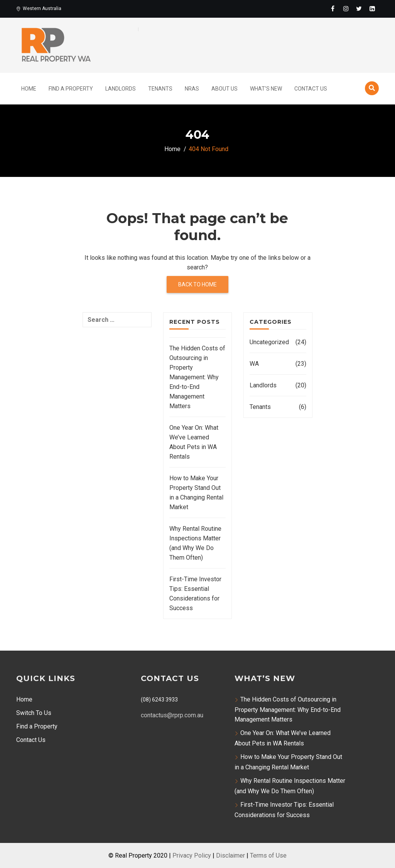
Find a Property (37, 726)
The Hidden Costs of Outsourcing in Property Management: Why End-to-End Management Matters (197, 377)
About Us (225, 89)
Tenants (160, 89)
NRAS (192, 89)
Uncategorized (269, 342)
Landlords (121, 89)
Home (29, 89)
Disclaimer (230, 855)
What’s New (266, 89)
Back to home (197, 284)
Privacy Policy (192, 855)
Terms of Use (268, 855)
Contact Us (311, 89)
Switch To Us (34, 713)
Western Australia (39, 8)
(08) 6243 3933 (159, 700)
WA (254, 364)
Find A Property (71, 89)
